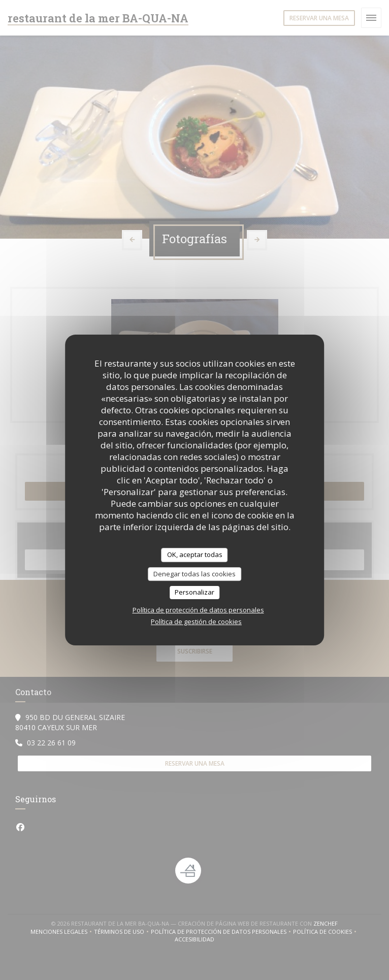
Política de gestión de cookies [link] (196, 622)
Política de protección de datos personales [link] (198, 610)
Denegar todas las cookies (195, 574)
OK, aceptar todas (195, 554)
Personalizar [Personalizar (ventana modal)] (195, 592)
